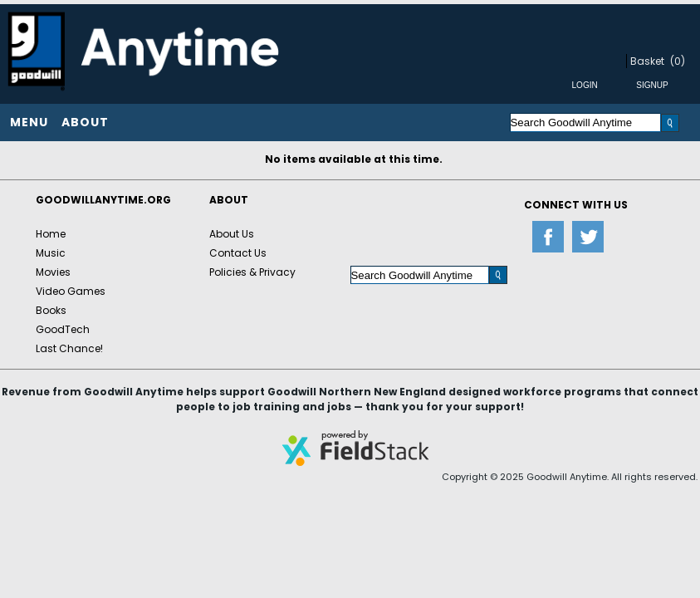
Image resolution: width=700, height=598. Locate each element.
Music (51, 253)
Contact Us (238, 253)
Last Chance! (69, 348)
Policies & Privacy (252, 272)
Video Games (71, 291)
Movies (53, 272)
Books (51, 310)
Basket (647, 61)
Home (51, 234)
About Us (232, 234)
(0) (678, 61)
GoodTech (63, 329)
